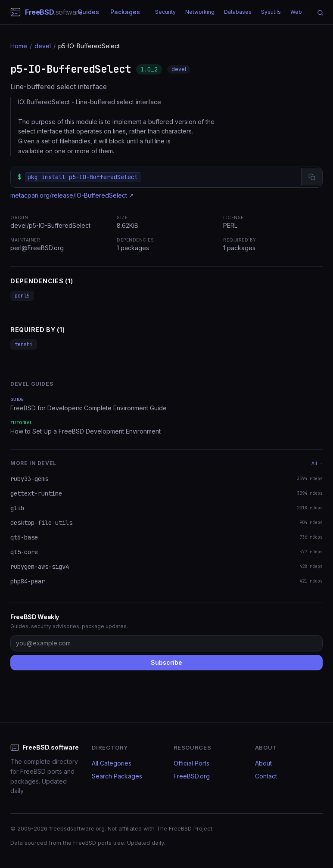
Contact (266, 776)
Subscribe (166, 662)
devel (43, 46)
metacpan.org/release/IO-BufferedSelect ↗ (72, 195)
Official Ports (191, 763)
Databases (238, 12)
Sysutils (271, 12)
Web (296, 12)
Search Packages (117, 776)
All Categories (112, 763)
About (263, 763)
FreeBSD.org (192, 776)
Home (19, 46)
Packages (125, 12)
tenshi (24, 344)
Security (165, 12)
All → (317, 463)
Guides (88, 12)
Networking (200, 12)
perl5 (22, 296)
